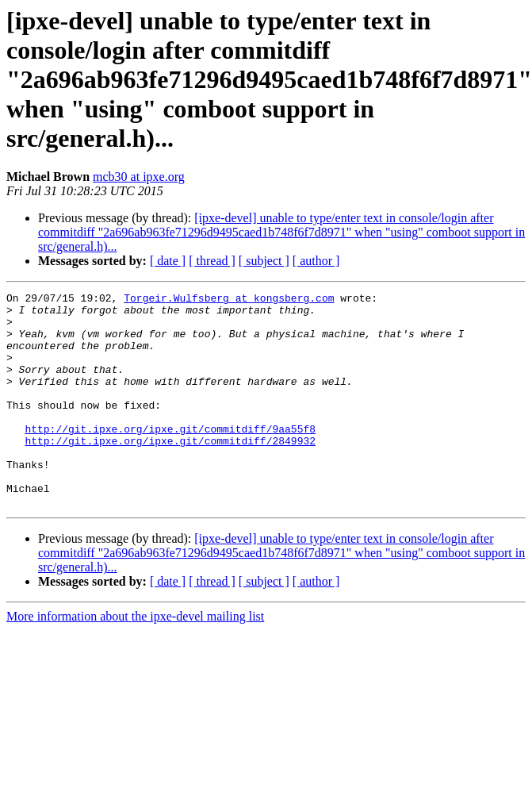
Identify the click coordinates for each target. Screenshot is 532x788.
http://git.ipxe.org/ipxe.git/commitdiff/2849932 (170, 471)
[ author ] (316, 261)
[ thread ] (212, 261)
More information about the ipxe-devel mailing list (135, 659)
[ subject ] (264, 261)
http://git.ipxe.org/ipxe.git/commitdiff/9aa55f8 (170, 457)
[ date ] (168, 261)
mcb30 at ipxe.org (139, 177)
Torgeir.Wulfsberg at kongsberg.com (229, 300)
